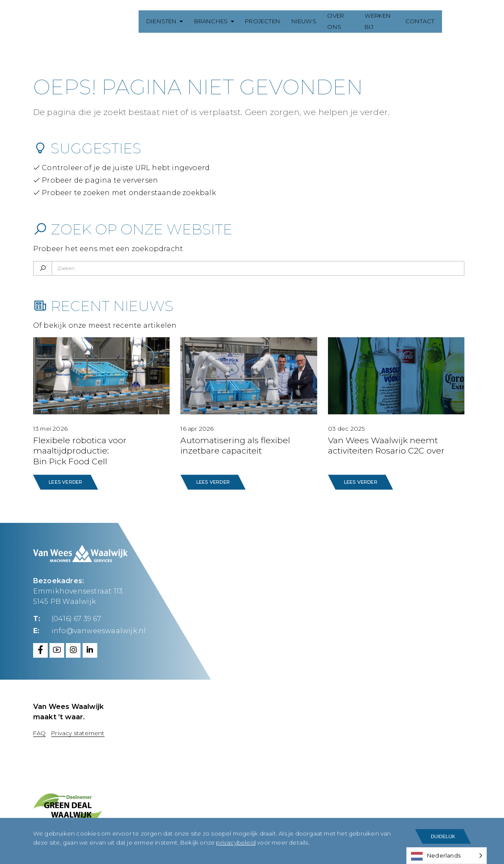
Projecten (257, 21)
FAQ (40, 732)
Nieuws (299, 21)
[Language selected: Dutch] (447, 856)
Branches (206, 21)
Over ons (339, 21)
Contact (427, 21)
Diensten (156, 21)
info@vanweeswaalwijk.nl (99, 630)
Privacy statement (78, 732)
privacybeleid (236, 843)
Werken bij (384, 21)
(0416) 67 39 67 (76, 618)
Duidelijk (443, 837)
